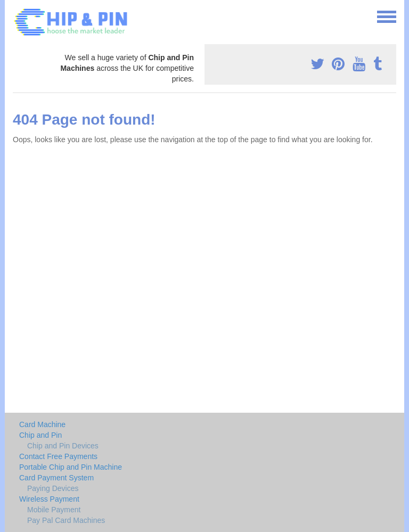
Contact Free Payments (58, 456)
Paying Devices (53, 488)
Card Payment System (56, 478)
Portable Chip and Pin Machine (71, 467)
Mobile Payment (54, 510)
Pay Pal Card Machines (66, 520)
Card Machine (42, 424)
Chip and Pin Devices (63, 446)
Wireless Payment (49, 499)
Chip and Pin (40, 435)
